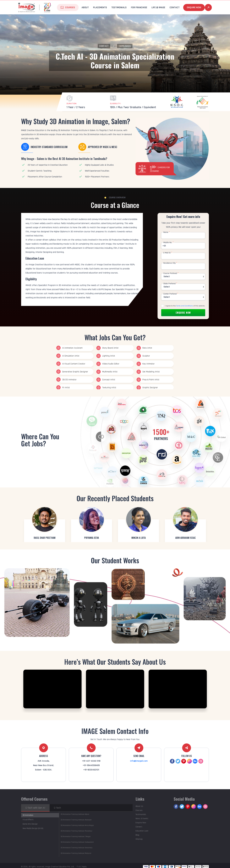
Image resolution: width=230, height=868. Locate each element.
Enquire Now (194, 7)
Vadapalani (77, 842)
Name (167, 232)
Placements (100, 7)
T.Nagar (76, 837)
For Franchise (139, 7)
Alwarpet (76, 820)
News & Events (142, 819)
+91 (164, 246)
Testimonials (119, 7)
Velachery (76, 848)
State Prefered (170, 284)
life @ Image (158, 7)
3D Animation (28, 815)
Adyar (75, 814)
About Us (139, 806)
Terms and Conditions (185, 306)
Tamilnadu (125, 46)
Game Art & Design (30, 824)
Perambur (76, 831)
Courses (70, 7)
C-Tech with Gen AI (35, 808)
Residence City (170, 263)
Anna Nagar (77, 825)
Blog (137, 835)
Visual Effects (28, 820)
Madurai (76, 853)
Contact (175, 7)
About (85, 7)
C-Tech (57, 808)
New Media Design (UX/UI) (33, 828)
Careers (139, 827)
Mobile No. (169, 243)
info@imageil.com (139, 761)
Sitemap (139, 839)
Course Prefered (171, 273)
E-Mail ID (168, 253)
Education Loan (142, 831)
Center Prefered (171, 294)
